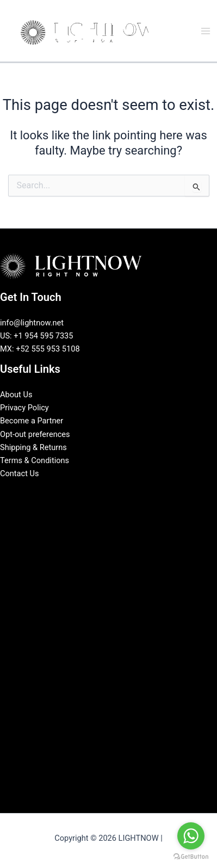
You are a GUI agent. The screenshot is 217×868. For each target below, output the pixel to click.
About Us (16, 395)
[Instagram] (117, 493)
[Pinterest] (133, 493)
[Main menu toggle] (206, 31)
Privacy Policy (24, 408)
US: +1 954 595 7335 (37, 336)
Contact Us (20, 473)
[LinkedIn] (101, 493)
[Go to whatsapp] (191, 836)
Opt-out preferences (35, 434)
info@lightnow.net (32, 323)
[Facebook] (84, 493)
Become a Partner (32, 421)
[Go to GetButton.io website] (191, 857)
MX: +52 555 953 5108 (40, 349)
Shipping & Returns (33, 447)
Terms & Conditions (35, 460)
